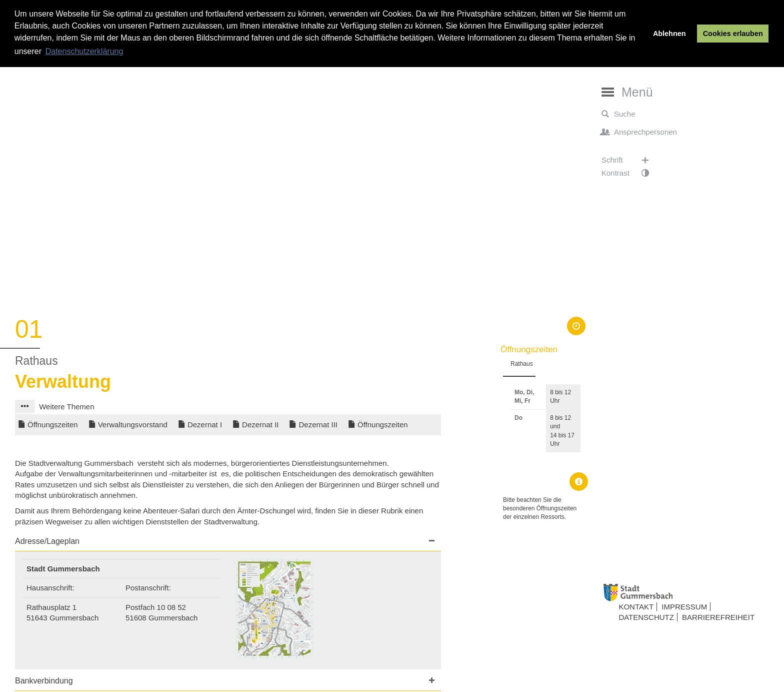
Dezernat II (260, 425)
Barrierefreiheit (718, 617)
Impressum (684, 607)
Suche (618, 114)
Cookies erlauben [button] (733, 34)
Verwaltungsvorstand (133, 425)
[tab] (228, 542)
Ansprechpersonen (639, 132)
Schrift (630, 160)
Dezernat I (205, 425)
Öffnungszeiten (53, 425)
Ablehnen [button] (669, 34)
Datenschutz (646, 617)
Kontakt (636, 607)
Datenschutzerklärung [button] (84, 51)
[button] (25, 407)
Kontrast (630, 173)
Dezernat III (318, 425)
